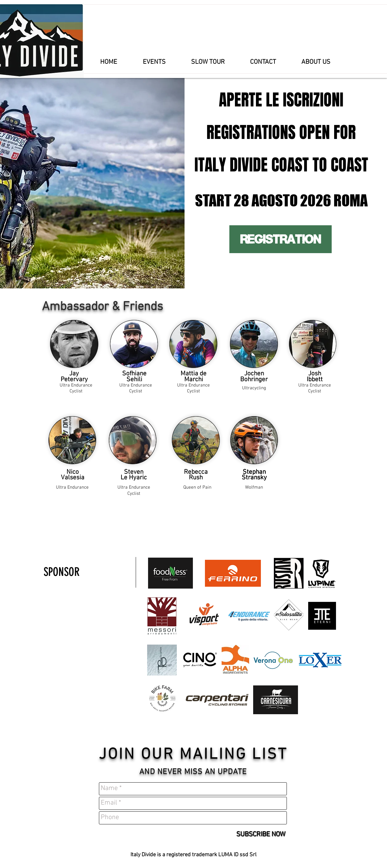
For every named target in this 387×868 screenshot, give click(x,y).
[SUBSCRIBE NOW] (261, 835)
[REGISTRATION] (281, 239)
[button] (154, 62)
